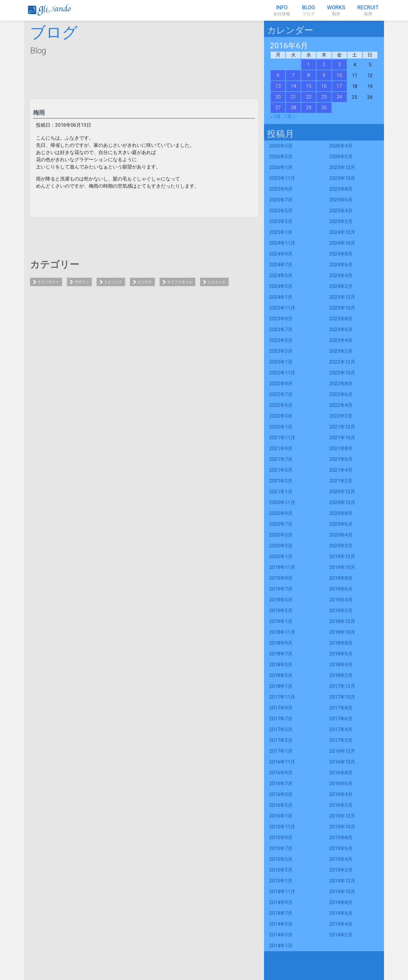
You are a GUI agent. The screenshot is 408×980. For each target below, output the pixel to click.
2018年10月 (342, 632)
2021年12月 (342, 427)
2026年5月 (281, 146)
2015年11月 (282, 827)
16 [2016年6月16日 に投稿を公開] (324, 86)
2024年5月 (281, 275)
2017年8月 (341, 708)
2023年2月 (341, 351)
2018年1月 (281, 686)
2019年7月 (281, 589)
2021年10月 (342, 438)
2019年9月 (281, 578)
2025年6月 (341, 200)
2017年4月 (341, 729)
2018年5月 (281, 665)
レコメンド (217, 282)
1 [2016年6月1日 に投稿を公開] (309, 64)
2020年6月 (341, 524)
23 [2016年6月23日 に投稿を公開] (324, 97)
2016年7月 (281, 783)
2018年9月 (281, 643)
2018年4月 (341, 665)
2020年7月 (281, 524)
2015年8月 (341, 838)
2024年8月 (341, 254)
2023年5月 (281, 340)
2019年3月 (281, 611)
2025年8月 (341, 189)
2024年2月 (341, 286)
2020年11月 (282, 502)
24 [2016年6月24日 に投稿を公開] (339, 97)
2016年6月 (341, 783)
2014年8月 (341, 902)
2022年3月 (281, 416)
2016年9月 (281, 773)
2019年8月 (341, 578)
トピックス (113, 282)
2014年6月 (341, 913)
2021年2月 (341, 481)
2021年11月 (282, 438)
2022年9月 (281, 384)
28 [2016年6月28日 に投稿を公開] (293, 108)
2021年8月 (341, 448)
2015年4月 (341, 859)
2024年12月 (342, 232)
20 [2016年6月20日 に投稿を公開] (278, 97)
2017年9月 (281, 708)
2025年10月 (342, 178)
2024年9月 (281, 254)
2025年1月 (281, 232)
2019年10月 (342, 567)
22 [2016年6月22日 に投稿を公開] (309, 97)
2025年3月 (281, 221)
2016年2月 (341, 805)
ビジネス (145, 282)
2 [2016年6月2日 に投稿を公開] (324, 64)
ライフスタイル (180, 282)
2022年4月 (341, 405)
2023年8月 (341, 319)
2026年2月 (341, 157)
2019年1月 (281, 621)
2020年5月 (281, 535)
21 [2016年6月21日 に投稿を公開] (293, 97)
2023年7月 (281, 330)
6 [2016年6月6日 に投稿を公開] (278, 75)
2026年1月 (281, 167)
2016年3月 (281, 805)
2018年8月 (341, 643)
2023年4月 (341, 340)
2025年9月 (281, 189)
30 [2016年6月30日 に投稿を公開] (324, 108)
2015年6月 (341, 848)
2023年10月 (342, 308)
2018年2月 (341, 675)
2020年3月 (281, 546)
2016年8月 (341, 773)
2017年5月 (281, 729)
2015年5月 (281, 859)
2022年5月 (281, 405)
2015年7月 (281, 848)
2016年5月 (281, 794)
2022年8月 (341, 384)
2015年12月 (342, 816)
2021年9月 (281, 448)
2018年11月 (282, 632)
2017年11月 (282, 697)
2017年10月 (342, 697)
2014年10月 (342, 892)
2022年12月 (342, 362)
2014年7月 (281, 913)
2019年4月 (341, 600)
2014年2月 (341, 935)
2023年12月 (342, 297)
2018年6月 (341, 654)
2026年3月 (281, 157)
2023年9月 (281, 319)
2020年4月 (341, 535)
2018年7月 (281, 654)
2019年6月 (341, 589)
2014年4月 (341, 924)
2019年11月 (282, 567)
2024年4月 (341, 275)
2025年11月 (282, 178)
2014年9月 (281, 902)
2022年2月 (341, 416)
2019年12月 (342, 557)
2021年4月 (341, 470)
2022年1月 (281, 427)
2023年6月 (341, 330)
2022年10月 (342, 373)
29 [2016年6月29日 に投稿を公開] (309, 108)
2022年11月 (282, 373)
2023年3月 (281, 351)
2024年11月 (282, 243)
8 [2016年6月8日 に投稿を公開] (309, 75)
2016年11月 (282, 762)
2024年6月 (341, 265)
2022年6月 (341, 394)
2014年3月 (281, 935)
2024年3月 (281, 286)
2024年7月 (281, 265)
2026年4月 (341, 146)
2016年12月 (342, 751)
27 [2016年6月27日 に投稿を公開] (278, 108)
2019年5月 (281, 600)
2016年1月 (281, 816)
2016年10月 (342, 762)
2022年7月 (281, 394)
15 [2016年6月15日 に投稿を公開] (309, 86)
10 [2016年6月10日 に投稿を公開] (339, 75)
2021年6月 (341, 459)
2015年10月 (342, 827)
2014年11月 (282, 892)
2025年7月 (281, 200)
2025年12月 (342, 167)
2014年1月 (281, 946)
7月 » (290, 117)
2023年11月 (282, 308)
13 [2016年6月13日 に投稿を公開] (278, 86)
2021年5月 (281, 470)
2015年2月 (341, 870)
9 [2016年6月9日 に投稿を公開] (324, 75)
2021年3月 (281, 481)
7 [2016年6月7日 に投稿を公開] (293, 75)
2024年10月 (342, 243)
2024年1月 (281, 297)
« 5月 (275, 117)
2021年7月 (281, 459)
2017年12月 (342, 686)
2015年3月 (281, 870)
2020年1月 (281, 557)
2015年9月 (281, 838)
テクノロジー (48, 282)
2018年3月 (281, 675)
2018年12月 (342, 621)
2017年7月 (281, 719)
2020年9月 (281, 513)
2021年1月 (281, 492)
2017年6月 (341, 719)
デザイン (82, 282)
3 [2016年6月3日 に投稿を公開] (339, 64)
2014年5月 (281, 924)
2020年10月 (342, 502)
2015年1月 (281, 881)
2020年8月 (341, 513)
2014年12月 (342, 881)
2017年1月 (281, 751)
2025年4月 (341, 211)
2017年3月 (281, 740)
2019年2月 (341, 611)
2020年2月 (341, 546)
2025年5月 (281, 211)
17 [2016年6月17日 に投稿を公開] (339, 86)
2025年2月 (341, 221)
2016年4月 (341, 794)
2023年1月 (281, 362)
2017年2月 (341, 740)
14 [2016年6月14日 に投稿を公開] (293, 86)
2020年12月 (342, 492)
